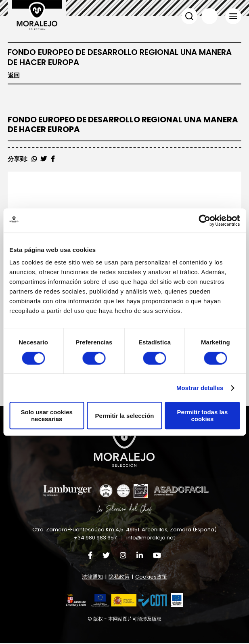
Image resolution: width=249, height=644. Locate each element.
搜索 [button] (189, 16)
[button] (116, 601)
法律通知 (92, 578)
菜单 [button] (233, 16)
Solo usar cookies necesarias (46, 415)
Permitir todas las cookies (202, 415)
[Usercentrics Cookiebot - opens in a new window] (204, 220)
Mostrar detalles (200, 388)
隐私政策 (119, 578)
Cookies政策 (151, 578)
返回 (14, 76)
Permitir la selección (125, 416)
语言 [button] (209, 16)
